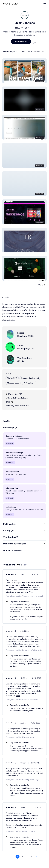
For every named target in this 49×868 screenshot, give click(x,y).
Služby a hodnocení (36, 51)
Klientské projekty (9, 51)
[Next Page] (36, 857)
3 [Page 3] (27, 857)
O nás (22, 51)
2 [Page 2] (22, 857)
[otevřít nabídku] (45, 4)
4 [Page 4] (32, 857)
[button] (24, 71)
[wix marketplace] (10, 4)
